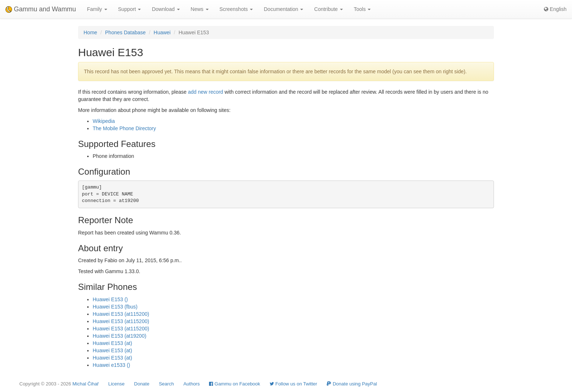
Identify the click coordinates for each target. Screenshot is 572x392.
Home (90, 32)
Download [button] (166, 9)
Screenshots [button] (236, 9)
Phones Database (125, 32)
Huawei (162, 32)
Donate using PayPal (352, 384)
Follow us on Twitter (293, 384)
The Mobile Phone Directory (124, 128)
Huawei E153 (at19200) (119, 336)
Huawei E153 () (110, 299)
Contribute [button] (328, 9)
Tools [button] (362, 9)
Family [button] (97, 9)
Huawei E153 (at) (112, 343)
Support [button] (130, 9)
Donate (142, 384)
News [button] (200, 9)
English (555, 9)
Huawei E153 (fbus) (115, 307)
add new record (206, 92)
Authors (192, 384)
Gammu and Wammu (41, 9)
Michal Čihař (85, 384)
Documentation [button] (283, 9)
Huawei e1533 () (111, 365)
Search (166, 384)
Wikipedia (104, 121)
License (117, 384)
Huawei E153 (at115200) (121, 314)
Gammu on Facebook (235, 384)
